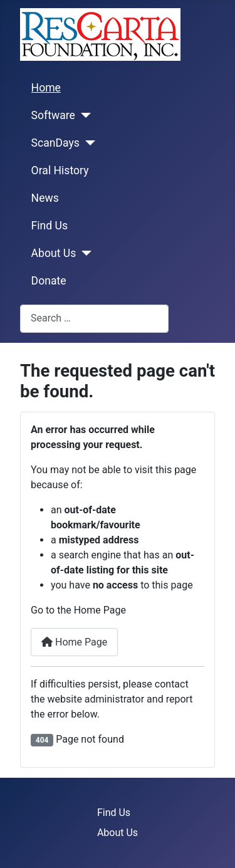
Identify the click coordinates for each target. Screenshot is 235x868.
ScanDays (55, 143)
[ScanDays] (87, 143)
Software (53, 115)
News (45, 198)
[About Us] (84, 253)
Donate (49, 281)
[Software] (83, 115)
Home (46, 88)
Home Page (74, 642)
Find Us (50, 226)
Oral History (60, 170)
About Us (54, 253)
